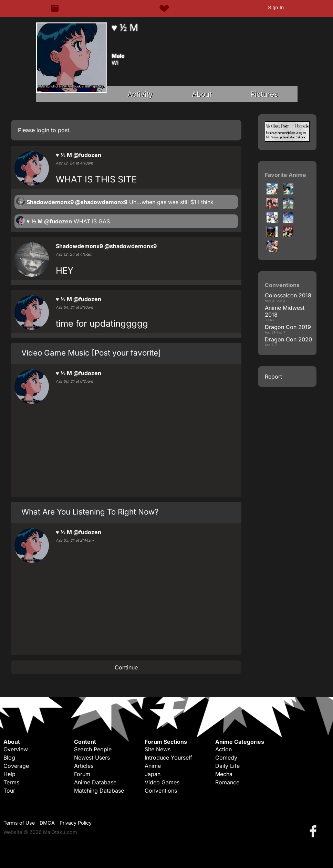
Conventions (161, 791)
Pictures (264, 94)
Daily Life (227, 766)
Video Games (162, 782)
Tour (9, 791)
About (202, 94)
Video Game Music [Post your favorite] (91, 353)
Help (9, 774)
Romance (227, 782)
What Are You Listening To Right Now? (90, 512)
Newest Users (92, 758)
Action (223, 749)
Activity (140, 94)
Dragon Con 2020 (288, 339)
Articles (84, 766)
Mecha (224, 774)
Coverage (16, 766)
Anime (153, 766)
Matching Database (99, 791)
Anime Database (95, 782)
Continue (126, 667)
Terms (11, 782)
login (43, 130)
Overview (16, 749)
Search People (93, 749)
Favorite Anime (285, 175)
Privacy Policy (76, 823)
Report (273, 377)
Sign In (276, 8)
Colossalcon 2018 (288, 295)
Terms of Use (19, 823)
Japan (153, 774)
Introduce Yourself (168, 758)
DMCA (47, 823)
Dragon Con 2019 (288, 327)
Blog (9, 758)
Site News (158, 749)
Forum (82, 774)
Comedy (226, 758)
